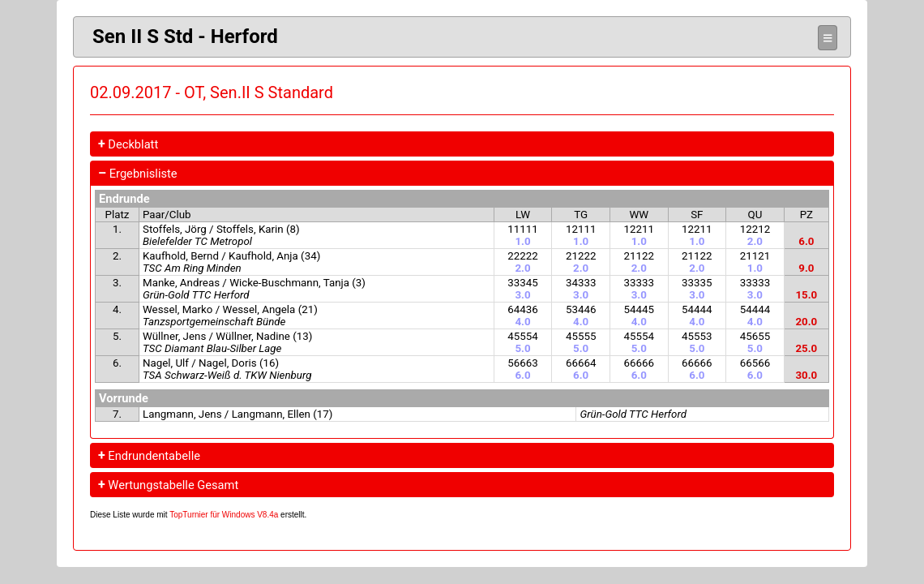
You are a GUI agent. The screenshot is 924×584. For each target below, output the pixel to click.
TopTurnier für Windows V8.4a (224, 515)
